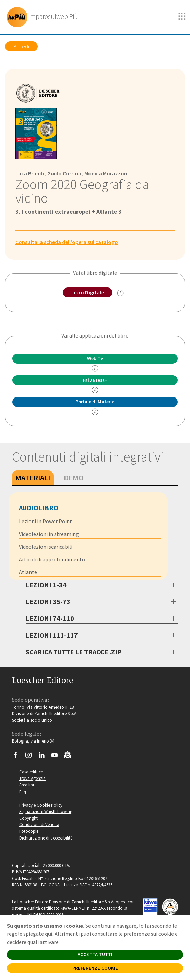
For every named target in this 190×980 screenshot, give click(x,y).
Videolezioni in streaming (49, 534)
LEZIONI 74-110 (50, 618)
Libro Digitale (88, 292)
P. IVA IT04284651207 (31, 872)
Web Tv (95, 358)
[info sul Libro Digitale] (120, 293)
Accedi (21, 46)
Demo (74, 478)
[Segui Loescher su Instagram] (31, 757)
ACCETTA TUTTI (95, 954)
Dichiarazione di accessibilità (46, 838)
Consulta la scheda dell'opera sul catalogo (67, 242)
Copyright (28, 818)
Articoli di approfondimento (52, 559)
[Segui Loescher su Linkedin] (44, 757)
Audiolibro (39, 508)
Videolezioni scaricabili (46, 547)
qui (49, 934)
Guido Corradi (64, 173)
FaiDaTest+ (95, 380)
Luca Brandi (30, 173)
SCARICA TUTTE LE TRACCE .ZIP (74, 652)
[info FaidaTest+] (95, 390)
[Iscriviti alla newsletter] (70, 756)
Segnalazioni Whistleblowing (46, 811)
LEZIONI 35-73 (48, 602)
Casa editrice (31, 772)
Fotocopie (29, 831)
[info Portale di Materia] (95, 412)
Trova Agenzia (32, 778)
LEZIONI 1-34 (46, 585)
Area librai (28, 785)
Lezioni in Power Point (45, 521)
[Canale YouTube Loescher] (57, 757)
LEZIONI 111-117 (52, 635)
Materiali (33, 478)
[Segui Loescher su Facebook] (18, 757)
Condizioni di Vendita (39, 824)
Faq (23, 792)
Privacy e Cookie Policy (41, 805)
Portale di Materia (95, 402)
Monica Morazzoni (106, 173)
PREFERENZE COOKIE (95, 968)
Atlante (28, 572)
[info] (95, 368)
